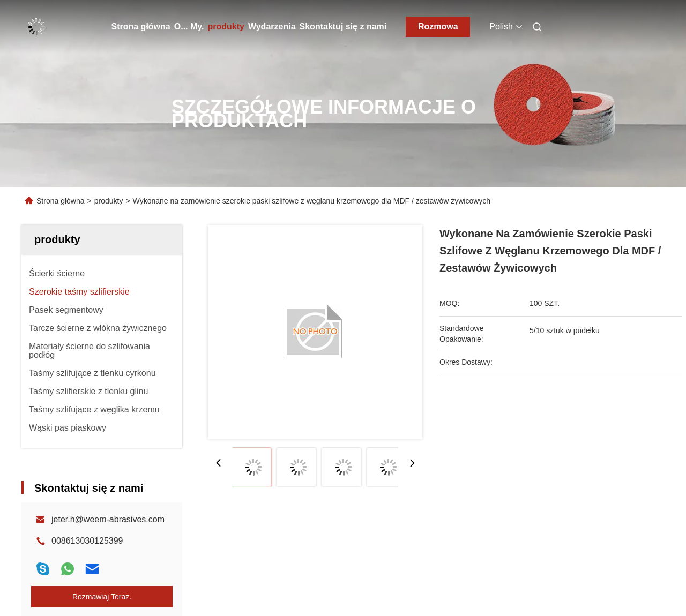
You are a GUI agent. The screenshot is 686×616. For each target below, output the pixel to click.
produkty (226, 27)
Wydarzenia (272, 27)
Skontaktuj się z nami (343, 27)
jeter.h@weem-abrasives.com (108, 519)
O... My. (189, 27)
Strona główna (141, 27)
